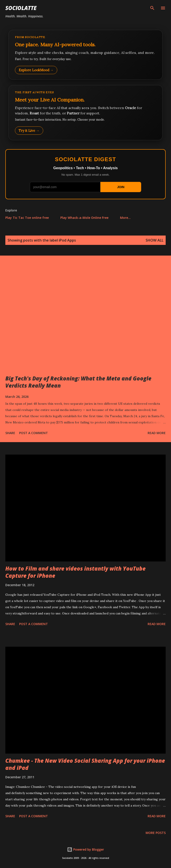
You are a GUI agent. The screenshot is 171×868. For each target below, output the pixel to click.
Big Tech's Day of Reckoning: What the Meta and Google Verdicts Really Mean (78, 382)
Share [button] (10, 433)
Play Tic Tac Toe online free (27, 218)
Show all (155, 240)
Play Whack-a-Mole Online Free (84, 218)
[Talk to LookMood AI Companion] (85, 113)
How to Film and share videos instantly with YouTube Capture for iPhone (75, 572)
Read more (157, 433)
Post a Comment (34, 433)
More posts (156, 833)
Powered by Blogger (85, 849)
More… (125, 218)
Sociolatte (21, 8)
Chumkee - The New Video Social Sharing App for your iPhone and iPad (85, 764)
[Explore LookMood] (85, 55)
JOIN (121, 187)
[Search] (152, 8)
